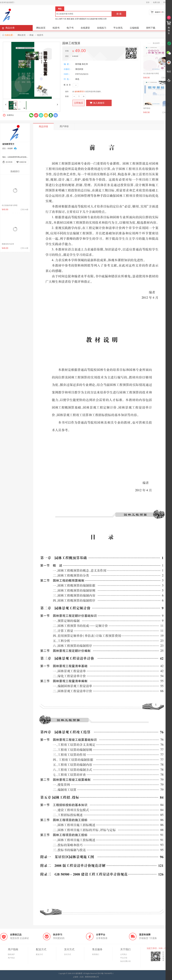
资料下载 (151, 28)
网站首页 (41, 28)
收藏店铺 (23, 162)
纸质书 (56, 28)
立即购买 (79, 103)
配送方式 (39, 954)
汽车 (65, 19)
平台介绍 (124, 958)
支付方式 (68, 954)
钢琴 (61, 19)
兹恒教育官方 (80, 92)
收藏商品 (10, 115)
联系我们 (96, 954)
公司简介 (124, 954)
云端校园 (134, 28)
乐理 (105, 19)
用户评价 (64, 126)
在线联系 (15, 149)
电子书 (70, 28)
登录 (148, 2)
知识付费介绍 (125, 961)
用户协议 (11, 958)
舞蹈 (69, 19)
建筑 (73, 19)
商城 (31, 35)
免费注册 (156, 2)
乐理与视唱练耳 (81, 19)
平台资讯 (118, 28)
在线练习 (102, 28)
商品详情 (43, 127)
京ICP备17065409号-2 (105, 973)
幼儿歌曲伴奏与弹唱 (95, 19)
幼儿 (57, 19)
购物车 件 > (160, 12)
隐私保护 (11, 954)
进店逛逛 (9, 162)
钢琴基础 (147, 108)
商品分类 (8, 28)
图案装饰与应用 (8, 244)
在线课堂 (85, 28)
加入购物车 (97, 103)
